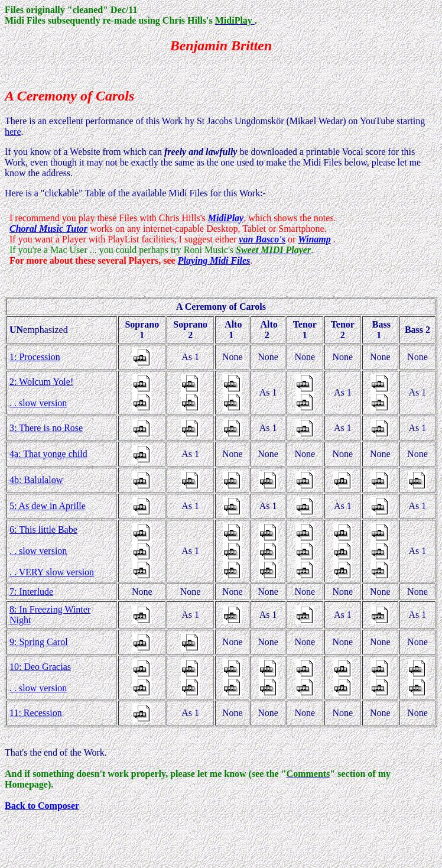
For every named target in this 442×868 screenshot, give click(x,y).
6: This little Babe (43, 529)
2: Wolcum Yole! (41, 382)
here (13, 132)
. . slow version (38, 403)
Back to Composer (42, 806)
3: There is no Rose (46, 428)
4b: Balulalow (36, 480)
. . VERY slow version (52, 572)
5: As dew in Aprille (48, 506)
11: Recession (36, 713)
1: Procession (35, 357)
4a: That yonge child (48, 454)
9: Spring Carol (39, 642)
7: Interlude (31, 592)
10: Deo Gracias (40, 667)
